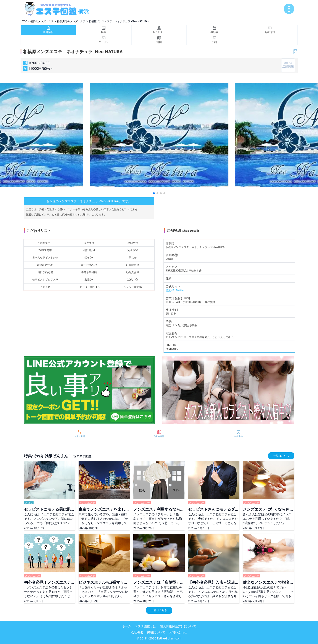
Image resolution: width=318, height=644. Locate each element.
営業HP (170, 290)
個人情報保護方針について (178, 626)
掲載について (156, 632)
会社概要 (137, 632)
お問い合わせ (178, 632)
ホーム (127, 626)
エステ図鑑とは (145, 626)
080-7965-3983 (175, 337)
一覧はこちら (281, 456)
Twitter (180, 290)
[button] (154, 193)
